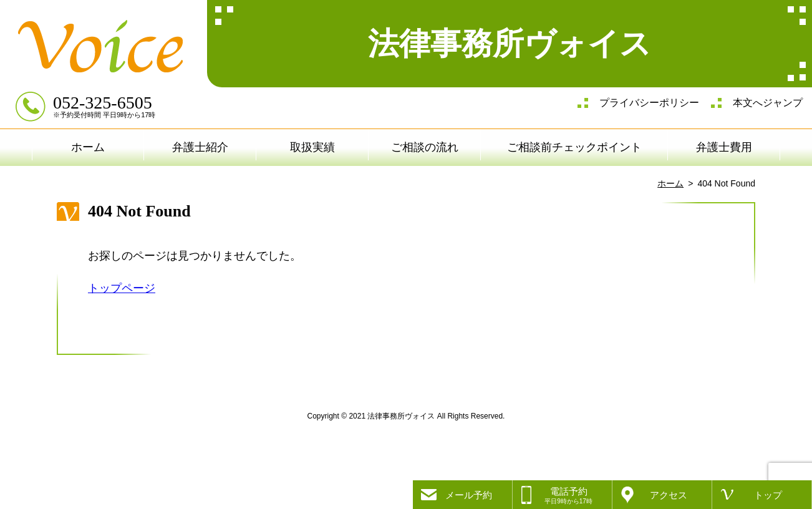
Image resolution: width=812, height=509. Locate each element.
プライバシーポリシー (649, 103)
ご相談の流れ (425, 147)
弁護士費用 (724, 147)
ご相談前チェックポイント (574, 147)
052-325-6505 (103, 103)
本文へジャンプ (768, 103)
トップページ (122, 288)
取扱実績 (312, 147)
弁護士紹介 (200, 147)
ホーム (88, 147)
